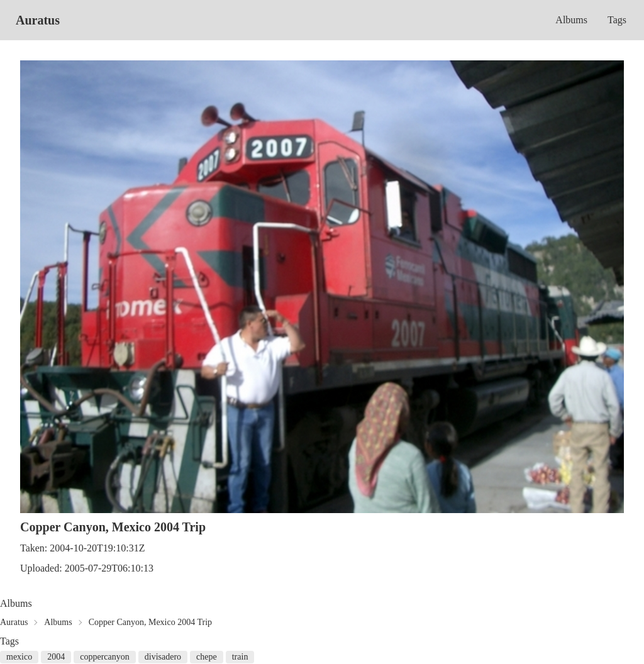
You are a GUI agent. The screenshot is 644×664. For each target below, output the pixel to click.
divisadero (163, 657)
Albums (571, 20)
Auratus (38, 20)
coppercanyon (105, 657)
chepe (207, 657)
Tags (617, 20)
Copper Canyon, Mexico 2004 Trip (150, 622)
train (240, 657)
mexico (19, 657)
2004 (56, 657)
